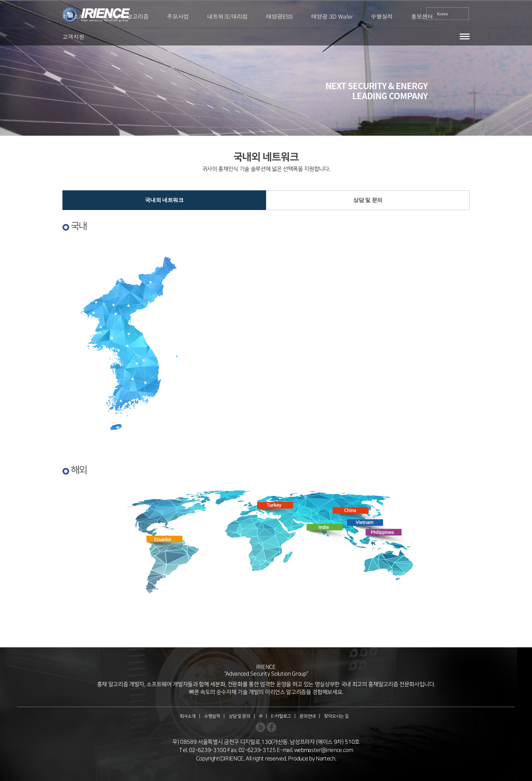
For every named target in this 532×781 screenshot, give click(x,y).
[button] (465, 36)
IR (261, 716)
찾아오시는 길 (336, 716)
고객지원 (73, 37)
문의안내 (308, 716)
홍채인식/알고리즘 (126, 16)
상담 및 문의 (368, 200)
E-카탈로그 (281, 716)
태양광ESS (279, 16)
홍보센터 (422, 16)
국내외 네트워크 (164, 200)
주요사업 (178, 16)
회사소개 (73, 16)
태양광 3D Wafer (332, 16)
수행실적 (382, 16)
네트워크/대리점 (228, 16)
